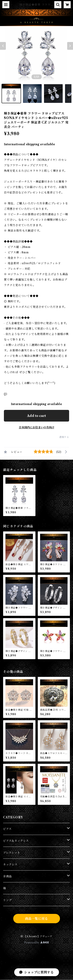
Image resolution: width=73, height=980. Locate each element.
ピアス (7, 829)
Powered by (36, 943)
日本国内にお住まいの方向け (37, 427)
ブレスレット (12, 853)
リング (7, 900)
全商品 (7, 876)
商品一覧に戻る (37, 919)
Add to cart (36, 416)
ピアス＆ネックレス (16, 841)
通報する (64, 437)
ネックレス (10, 864)
